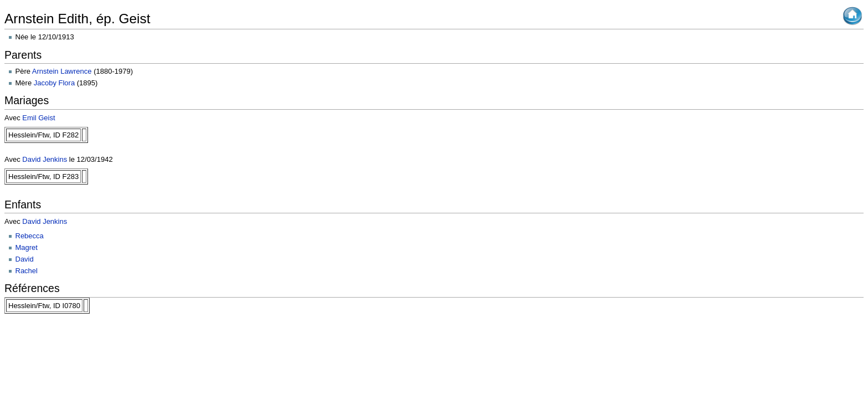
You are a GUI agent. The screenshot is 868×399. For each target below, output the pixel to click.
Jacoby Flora (54, 83)
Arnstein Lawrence (62, 71)
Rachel (27, 271)
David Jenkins (45, 159)
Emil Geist (38, 118)
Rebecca (30, 236)
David (25, 259)
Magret (27, 247)
